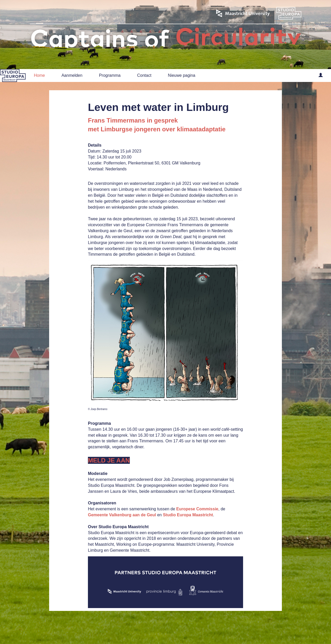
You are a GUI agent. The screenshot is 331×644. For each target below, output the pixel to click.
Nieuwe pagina (182, 75)
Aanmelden (72, 75)
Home (39, 75)
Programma (110, 75)
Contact (144, 75)
